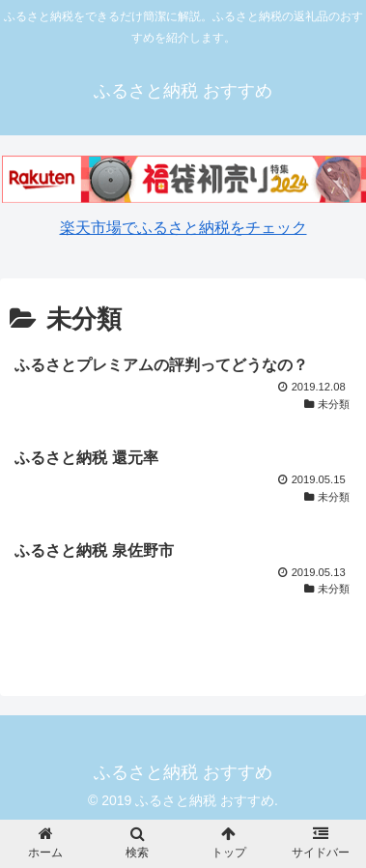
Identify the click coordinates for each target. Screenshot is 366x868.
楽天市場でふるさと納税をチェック (183, 228)
